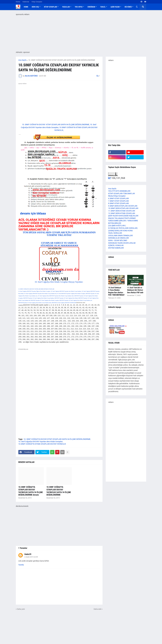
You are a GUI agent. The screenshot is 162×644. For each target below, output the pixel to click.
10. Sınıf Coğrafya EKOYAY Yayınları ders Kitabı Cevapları (40, 442)
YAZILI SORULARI (115, 233)
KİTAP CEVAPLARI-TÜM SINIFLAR (121, 194)
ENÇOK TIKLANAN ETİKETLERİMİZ (122, 218)
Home (18, 2)
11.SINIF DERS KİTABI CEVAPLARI (122, 211)
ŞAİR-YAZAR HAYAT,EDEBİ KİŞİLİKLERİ (123, 216)
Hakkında (26, 2)
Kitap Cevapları (37, 2)
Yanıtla (21, 565)
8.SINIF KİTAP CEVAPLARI (119, 203)
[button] (137, 7)
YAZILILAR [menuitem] (66, 7)
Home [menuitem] (26, 7)
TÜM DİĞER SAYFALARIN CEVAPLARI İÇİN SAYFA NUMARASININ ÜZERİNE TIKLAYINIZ (59, 234)
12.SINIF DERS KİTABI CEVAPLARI (122, 213)
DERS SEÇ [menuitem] (35, 7)
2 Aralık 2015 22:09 (31, 557)
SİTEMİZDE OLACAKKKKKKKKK (59, 246)
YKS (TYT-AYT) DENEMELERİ (119, 191)
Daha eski (97, 609)
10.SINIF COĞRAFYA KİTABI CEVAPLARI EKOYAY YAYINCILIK (42, 444)
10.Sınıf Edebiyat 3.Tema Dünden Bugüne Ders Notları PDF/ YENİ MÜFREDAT (116, 291)
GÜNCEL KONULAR (116, 245)
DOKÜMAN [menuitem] (91, 7)
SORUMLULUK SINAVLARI (119, 238)
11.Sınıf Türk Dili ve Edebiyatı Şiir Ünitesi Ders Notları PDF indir (135, 290)
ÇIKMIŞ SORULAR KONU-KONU (120, 231)
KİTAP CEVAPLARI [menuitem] (51, 7)
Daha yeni (21, 609)
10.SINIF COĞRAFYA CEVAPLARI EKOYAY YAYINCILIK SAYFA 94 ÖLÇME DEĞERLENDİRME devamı (31, 491)
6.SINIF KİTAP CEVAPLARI (119, 198)
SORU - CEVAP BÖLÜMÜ (118, 240)
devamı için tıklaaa (33, 213)
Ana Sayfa (22, 60)
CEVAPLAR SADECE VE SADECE (59, 243)
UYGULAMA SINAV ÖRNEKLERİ (120, 236)
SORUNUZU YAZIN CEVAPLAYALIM (122, 243)
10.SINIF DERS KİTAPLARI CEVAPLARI (123, 208)
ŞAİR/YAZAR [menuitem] (115, 7)
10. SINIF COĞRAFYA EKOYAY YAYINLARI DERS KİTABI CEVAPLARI (36, 289)
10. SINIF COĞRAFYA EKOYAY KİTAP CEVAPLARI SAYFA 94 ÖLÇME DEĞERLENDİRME (62, 60)
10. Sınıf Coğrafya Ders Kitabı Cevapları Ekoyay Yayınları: (59, 282)
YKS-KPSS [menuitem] (79, 7)
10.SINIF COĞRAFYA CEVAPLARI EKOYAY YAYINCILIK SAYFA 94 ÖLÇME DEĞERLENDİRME (59, 491)
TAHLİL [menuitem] (103, 7)
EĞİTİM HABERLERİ (116, 248)
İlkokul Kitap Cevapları (117, 196)
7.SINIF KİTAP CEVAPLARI (119, 201)
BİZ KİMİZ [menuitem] (128, 7)
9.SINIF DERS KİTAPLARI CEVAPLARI (123, 206)
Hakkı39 (28, 554)
